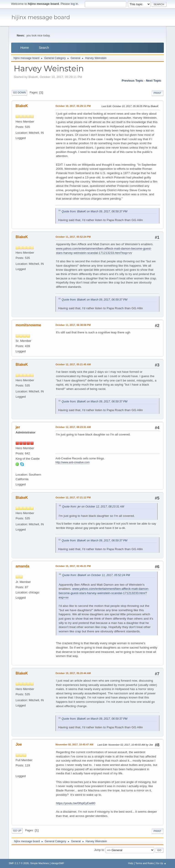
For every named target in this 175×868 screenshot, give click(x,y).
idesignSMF (58, 863)
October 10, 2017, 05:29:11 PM (73, 106)
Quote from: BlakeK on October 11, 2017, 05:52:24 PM (96, 575)
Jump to (99, 850)
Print (157, 93)
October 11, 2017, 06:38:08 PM (73, 325)
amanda (22, 566)
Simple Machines (40, 863)
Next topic (153, 81)
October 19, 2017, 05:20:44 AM (73, 673)
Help (131, 863)
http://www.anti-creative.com (72, 462)
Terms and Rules (145, 863)
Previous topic (133, 81)
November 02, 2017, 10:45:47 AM (74, 744)
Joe (19, 744)
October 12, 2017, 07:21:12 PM (73, 497)
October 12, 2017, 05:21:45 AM (73, 364)
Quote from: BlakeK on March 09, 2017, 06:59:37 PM (94, 211)
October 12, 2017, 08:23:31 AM (73, 427)
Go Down (19, 93)
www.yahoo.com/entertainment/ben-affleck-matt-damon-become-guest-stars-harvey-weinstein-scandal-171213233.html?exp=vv (104, 593)
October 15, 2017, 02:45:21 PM (73, 566)
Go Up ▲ (161, 863)
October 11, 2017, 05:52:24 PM (73, 237)
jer (18, 427)
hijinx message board (41, 17)
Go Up (17, 831)
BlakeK (22, 106)
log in (74, 4)
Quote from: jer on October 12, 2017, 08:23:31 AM (93, 507)
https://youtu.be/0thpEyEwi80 (76, 803)
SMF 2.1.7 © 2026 (19, 863)
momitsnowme (28, 325)
